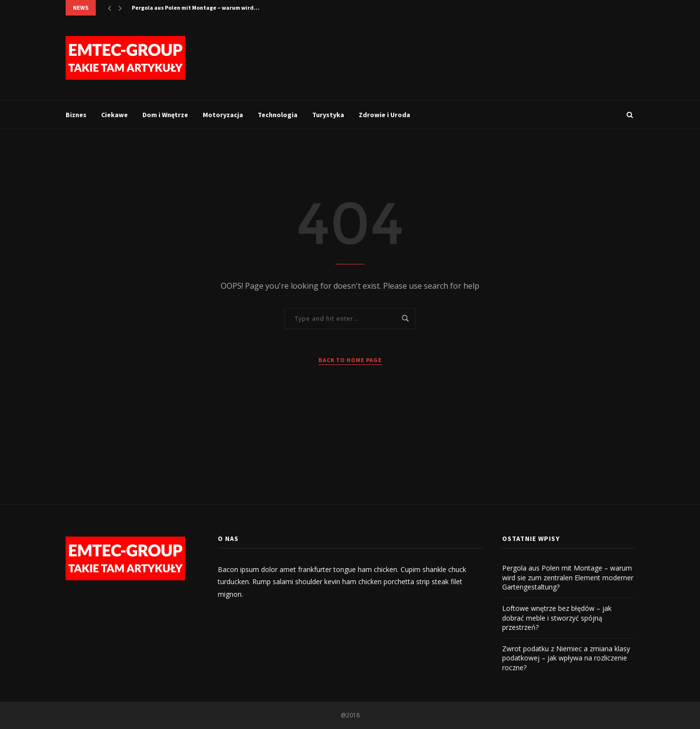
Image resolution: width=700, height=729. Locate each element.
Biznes (76, 115)
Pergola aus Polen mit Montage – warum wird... (196, 8)
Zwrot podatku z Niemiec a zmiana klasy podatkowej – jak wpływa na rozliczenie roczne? (566, 658)
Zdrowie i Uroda (385, 115)
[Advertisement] (457, 57)
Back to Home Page (350, 360)
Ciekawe (114, 115)
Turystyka (328, 115)
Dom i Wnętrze (165, 115)
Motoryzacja (223, 115)
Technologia (278, 115)
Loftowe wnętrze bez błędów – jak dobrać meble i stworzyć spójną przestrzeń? (557, 618)
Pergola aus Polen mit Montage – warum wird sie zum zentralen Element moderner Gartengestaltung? (568, 577)
